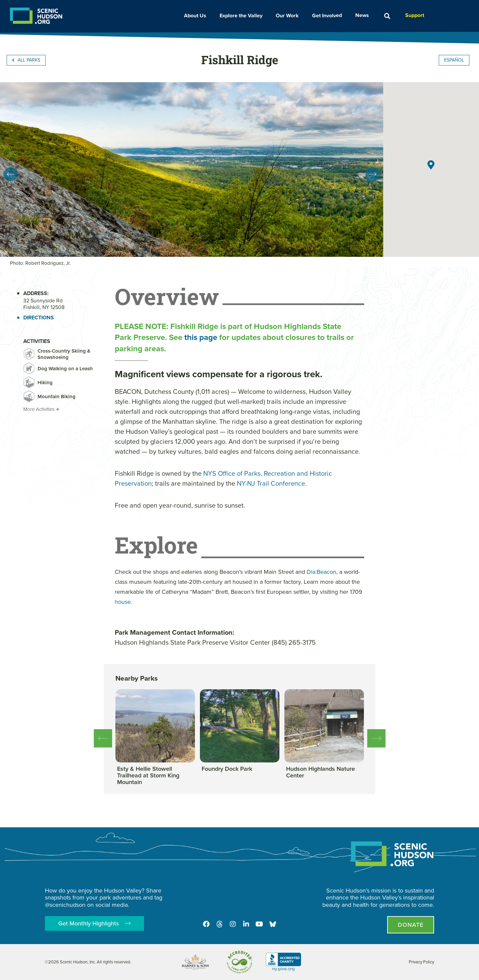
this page (201, 337)
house (123, 602)
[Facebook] (206, 924)
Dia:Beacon (321, 572)
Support (415, 15)
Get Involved (329, 15)
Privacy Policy (421, 962)
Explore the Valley (243, 15)
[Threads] (220, 924)
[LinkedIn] (246, 924)
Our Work (289, 15)
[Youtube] (259, 924)
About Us (197, 15)
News (364, 15)
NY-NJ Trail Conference (271, 483)
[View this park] (155, 776)
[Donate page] (411, 925)
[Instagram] (233, 924)
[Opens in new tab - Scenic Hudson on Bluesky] (273, 924)
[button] (387, 16)
